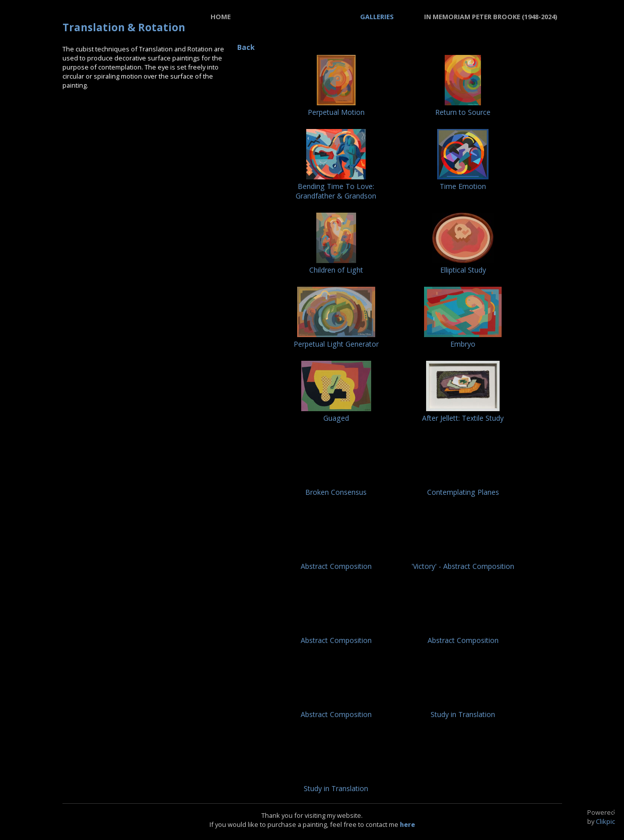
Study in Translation (463, 714)
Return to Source (463, 112)
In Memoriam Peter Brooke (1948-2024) (491, 17)
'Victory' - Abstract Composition (463, 566)
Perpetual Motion (336, 112)
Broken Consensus (336, 492)
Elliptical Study (463, 270)
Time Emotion (463, 186)
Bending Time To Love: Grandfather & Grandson (336, 191)
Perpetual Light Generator (336, 344)
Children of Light (336, 270)
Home (221, 17)
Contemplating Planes (463, 492)
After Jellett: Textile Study (463, 418)
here (407, 824)
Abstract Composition (336, 566)
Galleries (377, 17)
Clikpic (605, 821)
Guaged (336, 418)
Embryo (463, 344)
